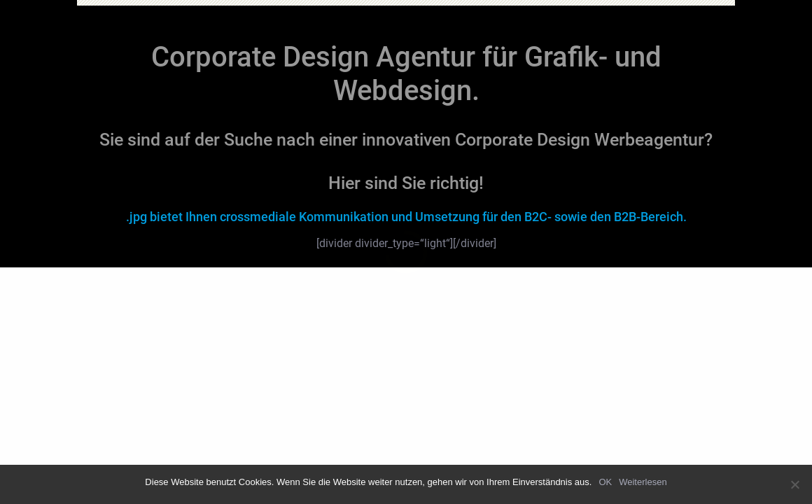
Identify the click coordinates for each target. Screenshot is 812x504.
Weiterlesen (643, 482)
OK (605, 482)
